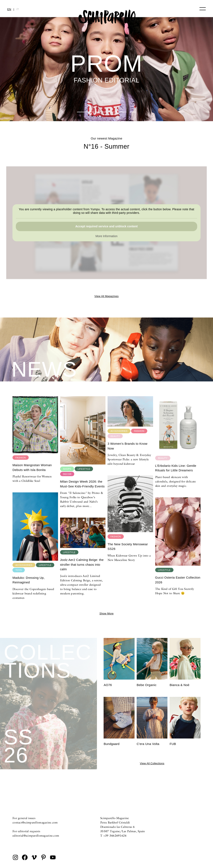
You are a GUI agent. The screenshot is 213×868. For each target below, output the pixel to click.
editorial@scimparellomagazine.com (36, 836)
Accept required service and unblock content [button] (106, 226)
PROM (106, 101)
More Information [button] (106, 236)
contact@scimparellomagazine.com (35, 822)
